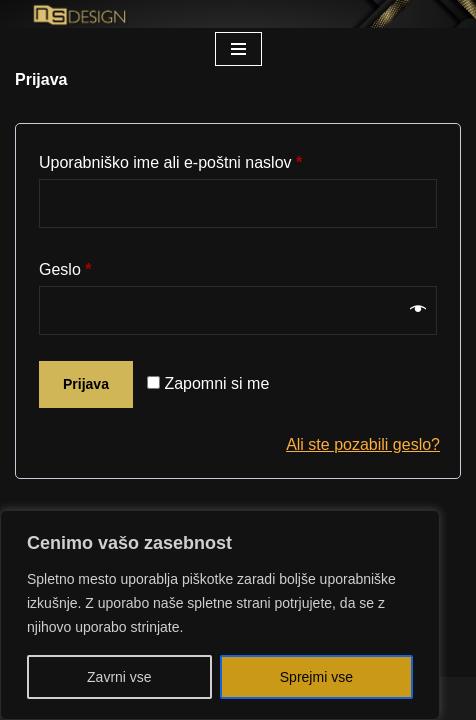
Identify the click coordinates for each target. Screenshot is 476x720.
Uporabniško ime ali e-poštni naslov (170, 159)
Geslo (65, 266)
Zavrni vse (119, 677)
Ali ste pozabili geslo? (363, 444)
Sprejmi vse (316, 677)
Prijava (86, 384)
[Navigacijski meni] (238, 49)
